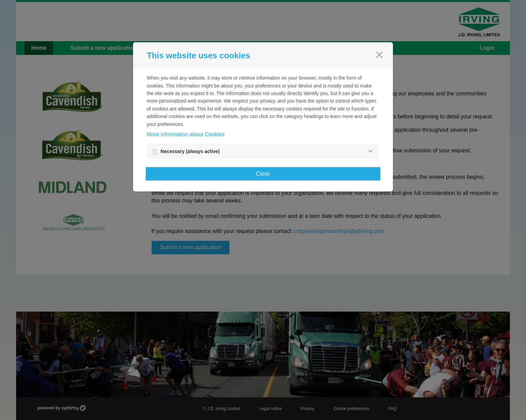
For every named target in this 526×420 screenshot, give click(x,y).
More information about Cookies (186, 134)
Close (263, 174)
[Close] (379, 55)
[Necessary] (370, 151)
